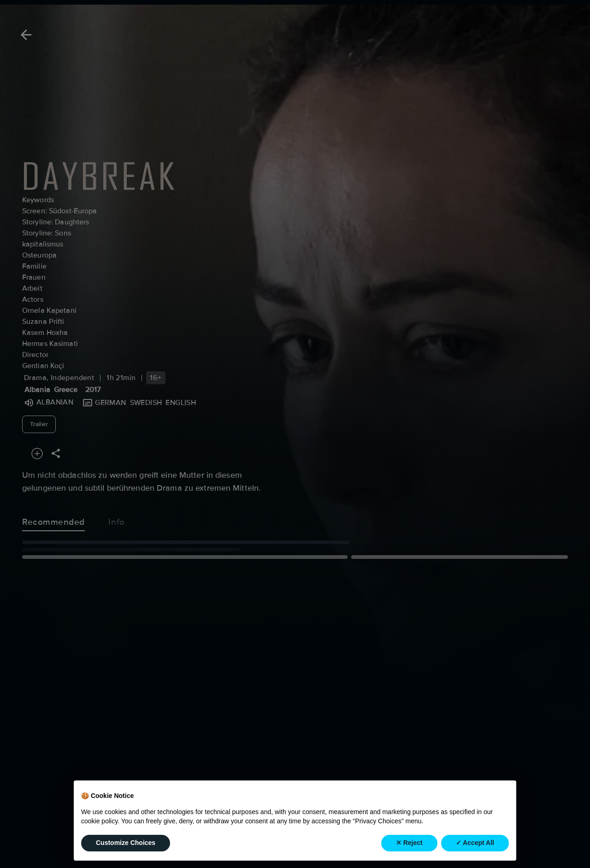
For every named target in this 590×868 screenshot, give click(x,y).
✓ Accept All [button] (475, 843)
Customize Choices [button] (126, 843)
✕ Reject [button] (409, 843)
